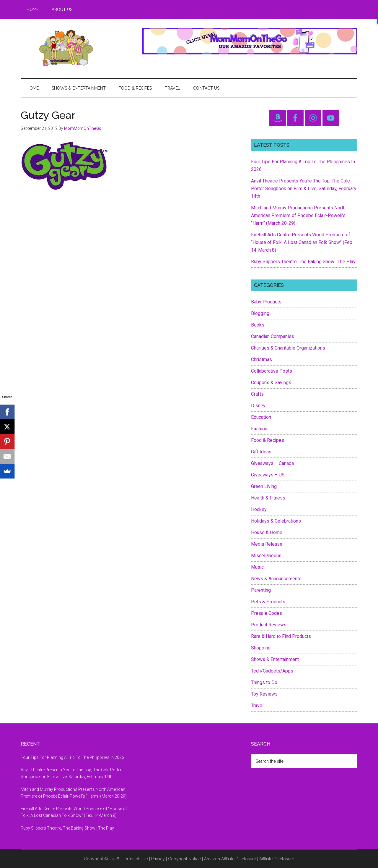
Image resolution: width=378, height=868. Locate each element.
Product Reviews (269, 625)
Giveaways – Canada (272, 463)
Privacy (158, 859)
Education (261, 417)
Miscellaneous (266, 556)
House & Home (267, 532)
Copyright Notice (184, 859)
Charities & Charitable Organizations (288, 348)
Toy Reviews (264, 694)
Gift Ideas (261, 452)
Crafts (257, 394)
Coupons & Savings (271, 383)
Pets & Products (268, 602)
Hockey (259, 509)
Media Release (267, 544)
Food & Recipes (268, 440)
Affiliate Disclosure (277, 859)
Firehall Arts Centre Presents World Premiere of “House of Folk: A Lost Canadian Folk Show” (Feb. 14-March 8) (302, 242)
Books (258, 325)
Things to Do (264, 682)
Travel (257, 705)
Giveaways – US (268, 475)
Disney (258, 406)
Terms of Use (135, 859)
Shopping (261, 648)
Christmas (261, 359)
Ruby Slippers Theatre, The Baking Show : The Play (303, 262)
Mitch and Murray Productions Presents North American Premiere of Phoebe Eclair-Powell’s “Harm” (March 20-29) (298, 215)
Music (257, 567)
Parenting (261, 590)
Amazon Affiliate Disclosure (230, 859)
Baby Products (266, 302)
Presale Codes (267, 613)
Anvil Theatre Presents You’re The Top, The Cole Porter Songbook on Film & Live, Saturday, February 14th (304, 189)
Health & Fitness (268, 498)
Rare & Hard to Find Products (281, 636)
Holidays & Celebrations (276, 521)
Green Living (264, 486)
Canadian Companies (273, 336)
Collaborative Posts (272, 371)
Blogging (260, 313)
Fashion (259, 429)
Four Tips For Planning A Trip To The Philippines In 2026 (72, 757)
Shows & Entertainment (275, 659)
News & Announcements (276, 579)
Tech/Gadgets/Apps (272, 671)
